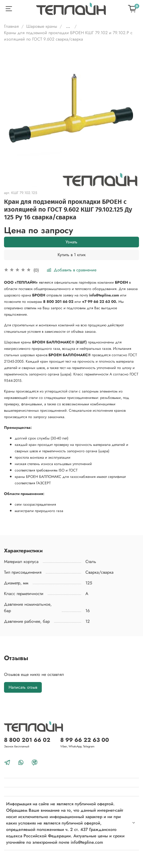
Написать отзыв (23, 687)
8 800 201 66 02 (27, 740)
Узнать (71, 242)
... (68, 26)
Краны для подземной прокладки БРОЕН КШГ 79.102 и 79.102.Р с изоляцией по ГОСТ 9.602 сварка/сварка (68, 36)
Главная (11, 26)
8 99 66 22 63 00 (85, 740)
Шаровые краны (42, 26)
